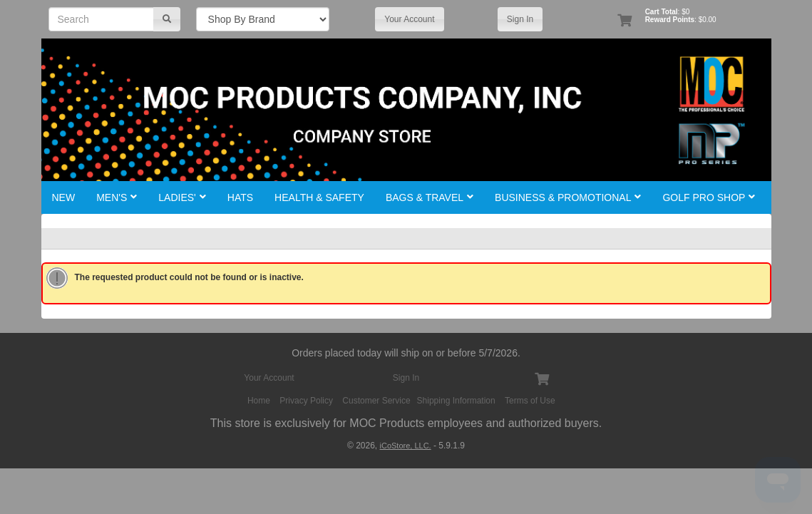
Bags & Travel (430, 197)
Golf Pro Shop (709, 197)
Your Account (409, 19)
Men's (117, 197)
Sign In (520, 19)
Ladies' (182, 197)
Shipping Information (456, 401)
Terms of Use (530, 401)
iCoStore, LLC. (406, 446)
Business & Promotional (568, 197)
